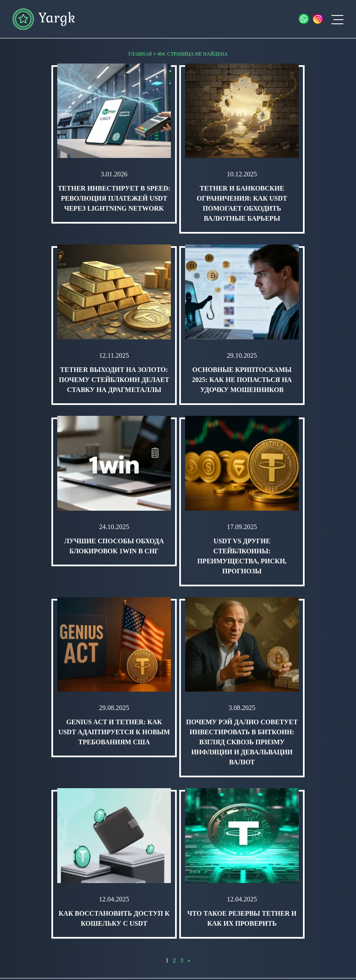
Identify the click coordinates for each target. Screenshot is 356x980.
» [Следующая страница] (189, 960)
